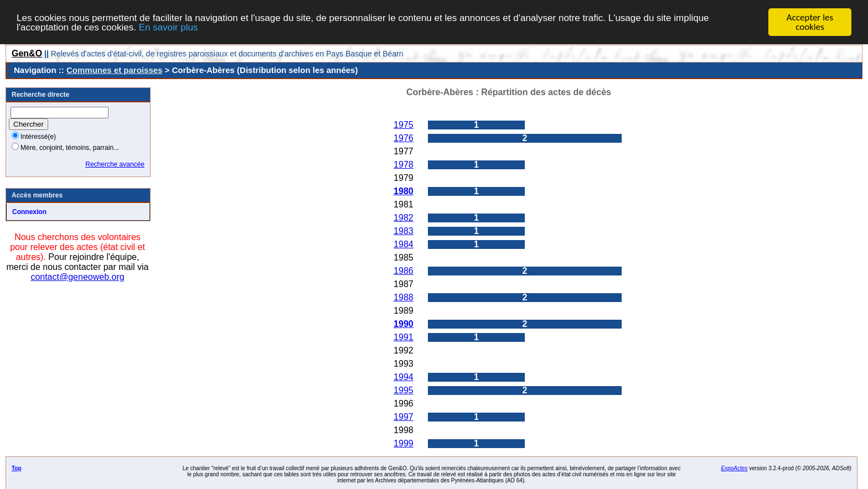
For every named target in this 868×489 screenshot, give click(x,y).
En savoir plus (169, 27)
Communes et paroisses (114, 70)
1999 (404, 443)
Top (17, 468)
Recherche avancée (115, 164)
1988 (404, 297)
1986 (404, 271)
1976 (404, 138)
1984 (404, 244)
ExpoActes (735, 468)
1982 (404, 218)
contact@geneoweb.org (77, 277)
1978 (404, 165)
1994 (404, 377)
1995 (404, 390)
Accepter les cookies (810, 22)
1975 (404, 125)
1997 (404, 417)
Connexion (29, 212)
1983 (404, 231)
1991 (404, 337)
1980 (404, 191)
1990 (404, 324)
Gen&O (27, 53)
